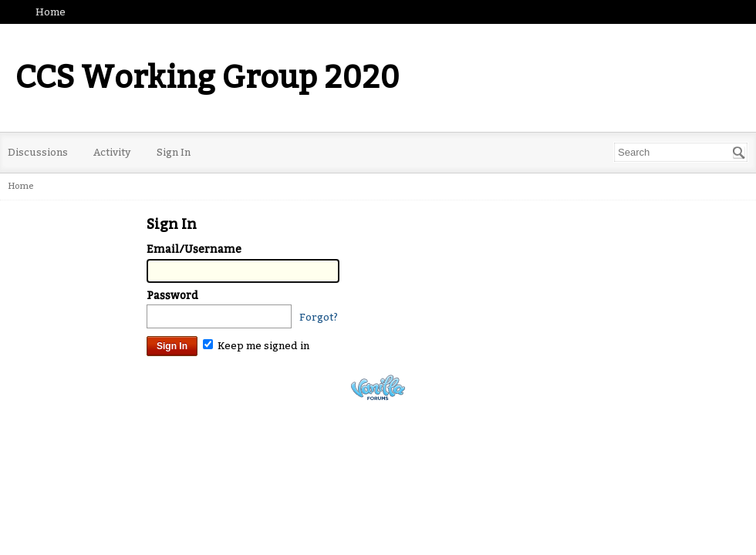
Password (172, 296)
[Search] (739, 153)
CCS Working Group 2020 (208, 78)
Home (51, 12)
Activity (112, 152)
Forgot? (319, 317)
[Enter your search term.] (681, 152)
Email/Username (194, 249)
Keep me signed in (256, 346)
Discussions (38, 152)
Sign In (174, 152)
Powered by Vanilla (378, 387)
